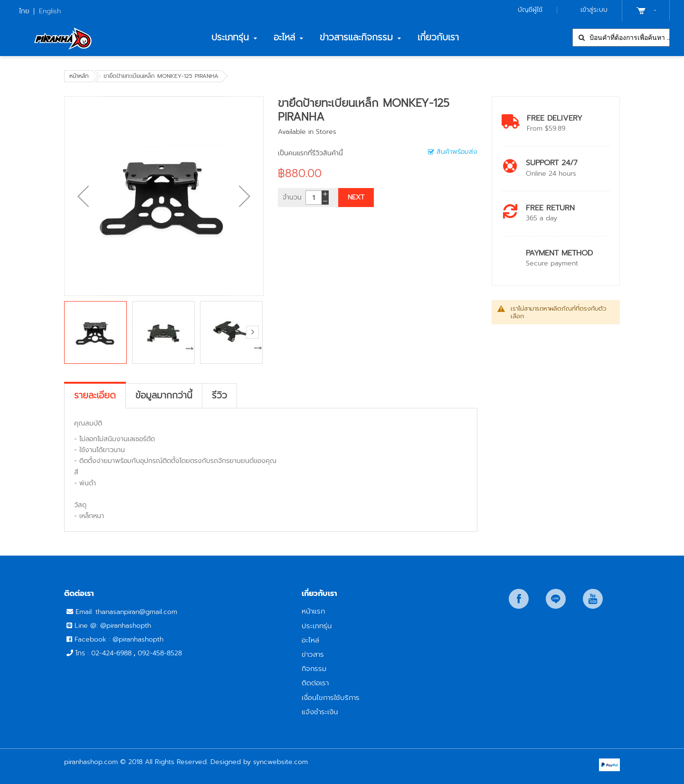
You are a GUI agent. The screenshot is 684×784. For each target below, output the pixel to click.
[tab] (95, 396)
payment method (559, 253)
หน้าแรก (313, 611)
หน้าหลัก (79, 76)
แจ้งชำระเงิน (320, 712)
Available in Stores (307, 132)
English (50, 11)
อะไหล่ (310, 640)
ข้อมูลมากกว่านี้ (164, 396)
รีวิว (219, 396)
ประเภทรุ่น (317, 626)
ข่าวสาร (313, 654)
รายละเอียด (95, 396)
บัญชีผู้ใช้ (530, 10)
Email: (85, 612)
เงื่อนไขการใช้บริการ (331, 697)
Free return (550, 208)
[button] (83, 196)
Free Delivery (555, 118)
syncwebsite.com (280, 762)
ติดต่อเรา (315, 683)
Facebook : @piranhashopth (119, 639)
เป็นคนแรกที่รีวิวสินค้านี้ (310, 153)
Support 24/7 (552, 163)
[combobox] (621, 38)
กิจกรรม (314, 668)
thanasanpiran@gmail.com (136, 612)
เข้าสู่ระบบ (594, 10)
